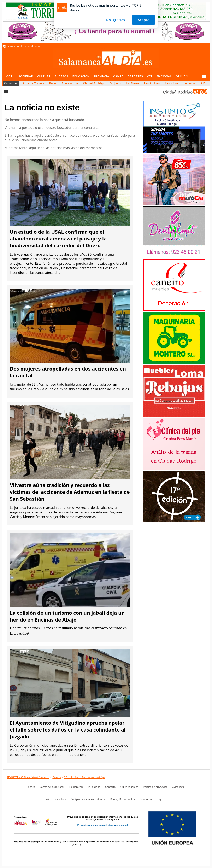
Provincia (101, 76)
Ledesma (190, 83)
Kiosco (31, 787)
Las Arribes (152, 83)
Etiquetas (162, 799)
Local (10, 76)
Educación (81, 76)
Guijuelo (116, 83)
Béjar (53, 83)
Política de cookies (55, 799)
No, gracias (116, 20)
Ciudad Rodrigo (94, 83)
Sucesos (61, 76)
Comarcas (11, 83)
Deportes (135, 76)
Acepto (144, 20)
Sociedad (26, 76)
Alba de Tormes (33, 83)
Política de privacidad (155, 787)
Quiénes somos (129, 787)
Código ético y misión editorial (88, 799)
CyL (150, 76)
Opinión (182, 76)
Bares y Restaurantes (123, 799)
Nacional (164, 76)
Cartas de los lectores (52, 787)
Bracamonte (70, 83)
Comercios (146, 799)
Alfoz (204, 83)
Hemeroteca (76, 787)
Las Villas (172, 83)
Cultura (44, 76)
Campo (118, 76)
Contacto (110, 787)
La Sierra (133, 83)
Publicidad (94, 787)
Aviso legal (179, 787)
